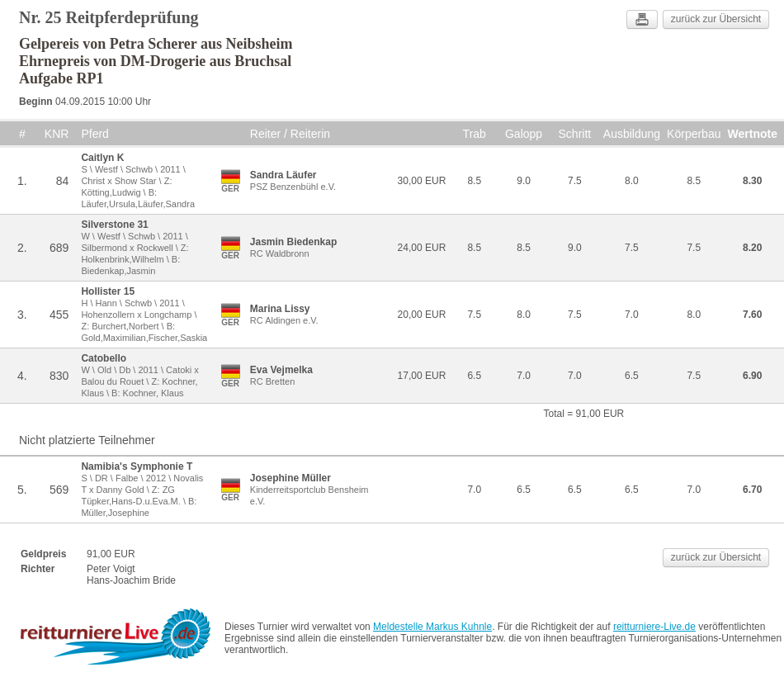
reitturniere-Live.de (654, 627)
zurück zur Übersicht (716, 19)
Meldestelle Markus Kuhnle (432, 627)
